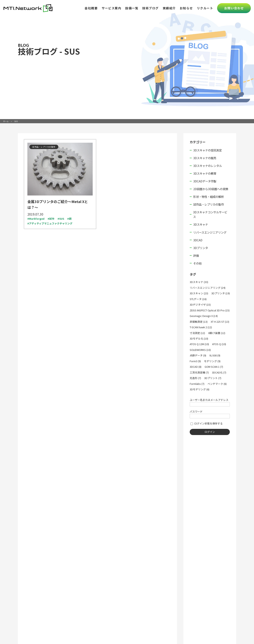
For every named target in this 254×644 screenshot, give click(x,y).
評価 (196, 256)
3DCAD (198, 240)
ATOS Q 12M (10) (199, 344)
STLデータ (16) (198, 299)
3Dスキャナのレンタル (208, 166)
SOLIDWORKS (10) (200, 350)
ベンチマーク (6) (217, 384)
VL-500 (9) (215, 355)
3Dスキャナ (201, 224)
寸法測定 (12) (197, 333)
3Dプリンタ (201, 248)
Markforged (37, 219)
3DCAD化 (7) (219, 372)
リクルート (205, 8)
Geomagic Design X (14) (204, 316)
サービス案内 (111, 8)
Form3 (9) (195, 361)
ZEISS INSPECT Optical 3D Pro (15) (210, 310)
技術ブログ (151, 8)
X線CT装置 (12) (217, 333)
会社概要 (91, 8)
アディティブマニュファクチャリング (51, 223)
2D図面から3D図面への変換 (211, 189)
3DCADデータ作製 (205, 181)
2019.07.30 (35, 214)
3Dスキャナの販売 (205, 158)
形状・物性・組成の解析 (209, 197)
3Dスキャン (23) (199, 293)
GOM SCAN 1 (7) (214, 367)
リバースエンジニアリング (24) (208, 288)
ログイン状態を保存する (206, 423)
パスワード (196, 412)
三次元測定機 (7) (199, 372)
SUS (62, 219)
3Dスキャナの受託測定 (208, 150)
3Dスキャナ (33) (199, 282)
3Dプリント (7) (213, 378)
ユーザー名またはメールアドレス (209, 400)
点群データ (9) (198, 355)
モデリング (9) (212, 361)
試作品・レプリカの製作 (209, 204)
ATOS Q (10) (219, 344)
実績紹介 (169, 8)
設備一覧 (132, 8)
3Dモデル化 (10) (199, 338)
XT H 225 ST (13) (220, 322)
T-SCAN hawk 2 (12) (201, 327)
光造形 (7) (195, 378)
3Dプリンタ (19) (221, 293)
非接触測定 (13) (199, 322)
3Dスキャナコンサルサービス (210, 214)
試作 (52, 219)
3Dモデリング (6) (200, 389)
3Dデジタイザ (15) (200, 305)
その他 (197, 263)
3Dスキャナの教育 (205, 173)
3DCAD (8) (196, 367)
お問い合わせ (234, 8)
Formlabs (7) (197, 384)
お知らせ (186, 8)
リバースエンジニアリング (210, 232)
